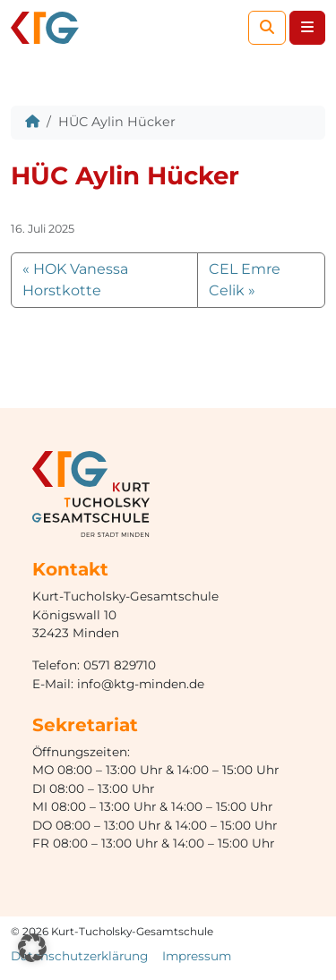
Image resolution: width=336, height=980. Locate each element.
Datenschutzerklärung (79, 956)
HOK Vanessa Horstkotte (75, 280)
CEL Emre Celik (245, 280)
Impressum (197, 956)
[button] (32, 948)
